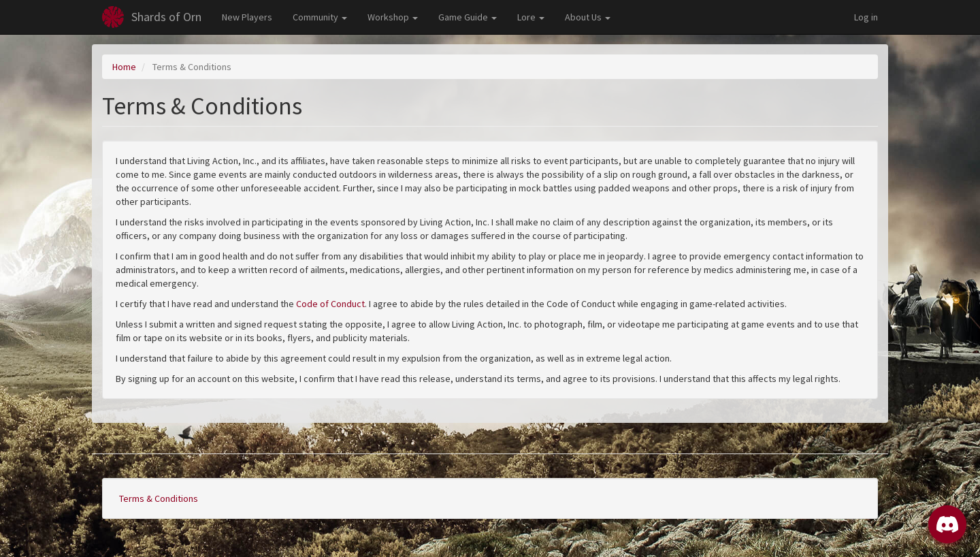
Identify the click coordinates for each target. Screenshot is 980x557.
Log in (866, 17)
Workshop (393, 17)
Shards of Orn (166, 17)
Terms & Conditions (159, 498)
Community (320, 17)
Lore (531, 17)
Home (124, 67)
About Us (588, 17)
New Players (247, 17)
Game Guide (468, 17)
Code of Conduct (330, 304)
